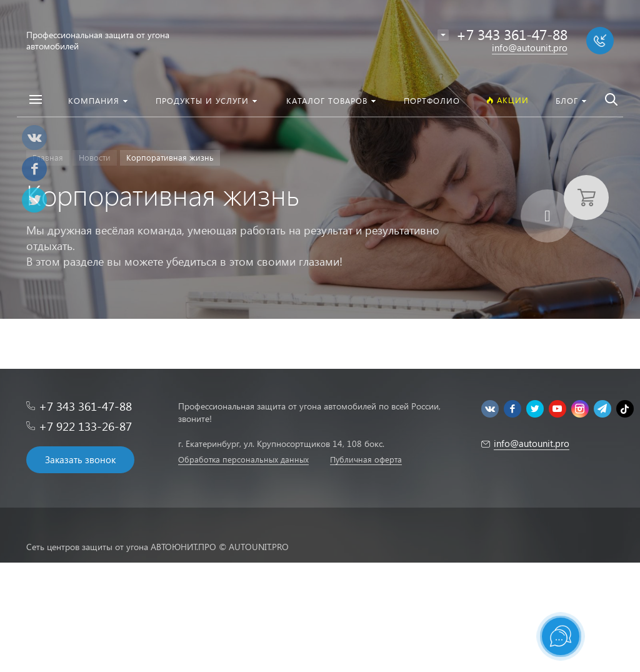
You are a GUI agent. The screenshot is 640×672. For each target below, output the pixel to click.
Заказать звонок (80, 459)
